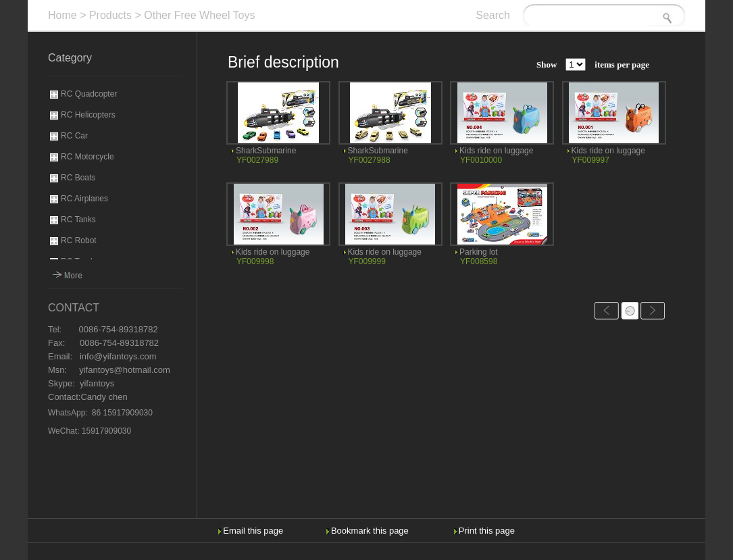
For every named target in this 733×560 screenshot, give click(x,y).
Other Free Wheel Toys (199, 15)
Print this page (487, 531)
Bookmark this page (370, 531)
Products (110, 15)
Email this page (253, 531)
